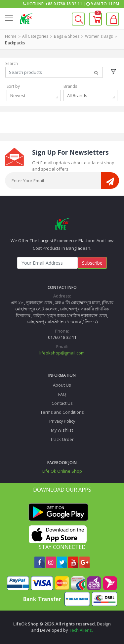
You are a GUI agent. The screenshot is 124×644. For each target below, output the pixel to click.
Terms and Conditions (62, 412)
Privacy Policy (62, 421)
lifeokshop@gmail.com (62, 353)
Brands (70, 86)
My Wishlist (62, 430)
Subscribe (92, 263)
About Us (62, 385)
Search (12, 63)
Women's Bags (99, 36)
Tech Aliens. (81, 630)
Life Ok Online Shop (62, 471)
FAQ (62, 394)
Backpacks (15, 43)
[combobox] (34, 95)
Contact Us (62, 403)
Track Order (62, 439)
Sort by (13, 86)
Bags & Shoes (67, 36)
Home (11, 36)
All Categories (35, 36)
